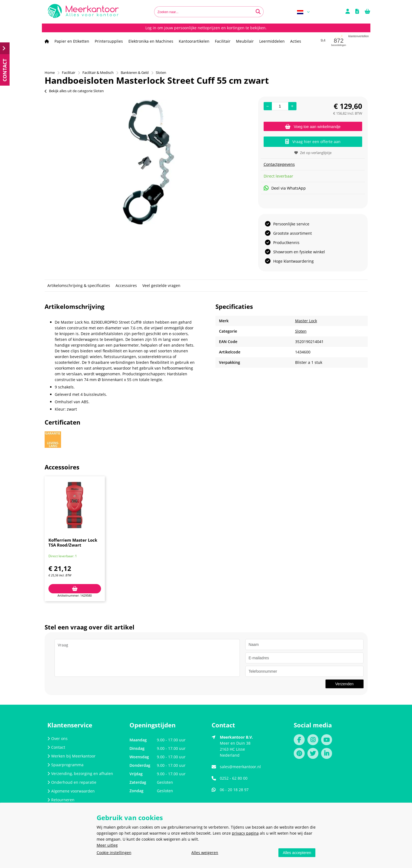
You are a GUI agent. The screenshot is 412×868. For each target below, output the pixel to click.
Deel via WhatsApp (285, 188)
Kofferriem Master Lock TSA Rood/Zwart (73, 542)
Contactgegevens (279, 164)
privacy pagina (245, 833)
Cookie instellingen (114, 853)
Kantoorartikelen (194, 41)
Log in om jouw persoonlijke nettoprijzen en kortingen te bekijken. (206, 28)
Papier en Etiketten (72, 41)
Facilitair (223, 41)
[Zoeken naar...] (258, 12)
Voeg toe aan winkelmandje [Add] (313, 127)
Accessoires (126, 285)
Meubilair (245, 41)
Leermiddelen (272, 41)
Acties (296, 41)
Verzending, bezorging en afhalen (80, 773)
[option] (149, 162)
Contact (56, 747)
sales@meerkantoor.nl (240, 767)
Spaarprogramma (65, 765)
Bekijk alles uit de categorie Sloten (74, 91)
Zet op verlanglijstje (313, 153)
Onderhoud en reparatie (72, 782)
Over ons (57, 738)
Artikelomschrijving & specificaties (79, 285)
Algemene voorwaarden (71, 791)
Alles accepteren (297, 853)
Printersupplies (109, 41)
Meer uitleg (107, 845)
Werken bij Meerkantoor (71, 756)
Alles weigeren (205, 853)
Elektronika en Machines (151, 41)
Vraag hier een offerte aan (313, 142)
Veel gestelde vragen (161, 285)
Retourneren (61, 800)
